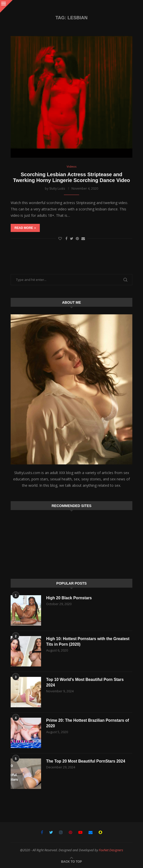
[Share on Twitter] (72, 239)
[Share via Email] (83, 239)
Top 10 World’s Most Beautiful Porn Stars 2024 (86, 682)
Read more (25, 228)
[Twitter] (51, 832)
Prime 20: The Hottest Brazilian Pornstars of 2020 (88, 723)
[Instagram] (61, 832)
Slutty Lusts (57, 188)
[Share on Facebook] (66, 239)
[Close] (6, 6)
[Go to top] (71, 861)
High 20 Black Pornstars (69, 598)
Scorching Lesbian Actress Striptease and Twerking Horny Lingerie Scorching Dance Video (71, 177)
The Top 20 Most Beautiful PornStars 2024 (87, 761)
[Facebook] (42, 832)
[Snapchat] (100, 832)
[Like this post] (60, 239)
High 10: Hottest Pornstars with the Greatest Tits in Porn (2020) (89, 641)
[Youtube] (80, 832)
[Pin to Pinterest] (77, 239)
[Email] (91, 832)
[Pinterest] (70, 832)
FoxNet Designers (111, 850)
